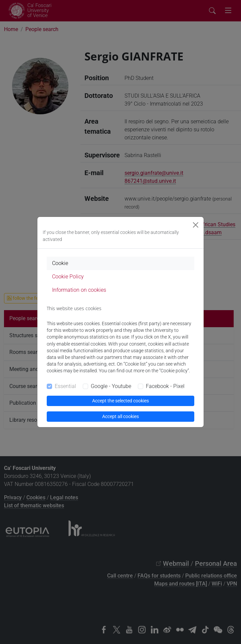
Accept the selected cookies (120, 401)
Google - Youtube (111, 386)
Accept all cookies (120, 416)
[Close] (196, 225)
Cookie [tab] (60, 263)
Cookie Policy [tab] (68, 277)
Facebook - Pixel (165, 386)
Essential (65, 386)
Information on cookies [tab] (79, 290)
